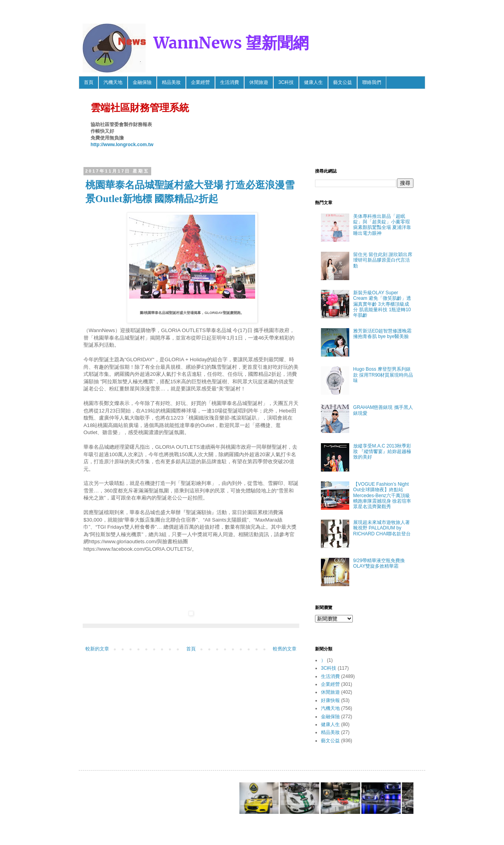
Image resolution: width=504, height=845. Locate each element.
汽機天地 (113, 82)
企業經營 (200, 82)
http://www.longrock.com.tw (122, 145)
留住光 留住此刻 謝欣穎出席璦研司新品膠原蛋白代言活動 (383, 260)
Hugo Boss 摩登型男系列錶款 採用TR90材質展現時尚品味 (383, 375)
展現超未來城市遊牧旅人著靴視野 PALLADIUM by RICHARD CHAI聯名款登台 (382, 528)
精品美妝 (171, 82)
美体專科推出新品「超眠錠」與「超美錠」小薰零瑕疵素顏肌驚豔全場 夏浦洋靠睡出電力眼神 (382, 225)
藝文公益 (343, 82)
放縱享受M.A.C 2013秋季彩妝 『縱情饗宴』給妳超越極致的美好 (382, 452)
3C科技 (286, 82)
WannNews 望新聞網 (231, 43)
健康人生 (313, 82)
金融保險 (142, 82)
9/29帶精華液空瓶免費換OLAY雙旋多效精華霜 (379, 563)
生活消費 (230, 82)
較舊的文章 (285, 649)
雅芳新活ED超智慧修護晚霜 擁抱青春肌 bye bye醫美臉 (383, 334)
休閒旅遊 (259, 82)
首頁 (89, 82)
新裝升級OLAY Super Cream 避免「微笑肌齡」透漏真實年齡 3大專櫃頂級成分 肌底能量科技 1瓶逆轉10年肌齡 (382, 304)
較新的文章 (97, 649)
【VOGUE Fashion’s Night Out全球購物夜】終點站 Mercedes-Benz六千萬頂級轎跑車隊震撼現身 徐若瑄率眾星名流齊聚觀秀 (382, 496)
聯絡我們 (372, 82)
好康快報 (330, 700)
